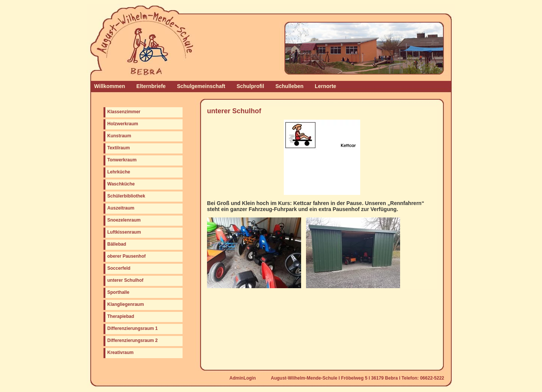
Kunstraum (119, 136)
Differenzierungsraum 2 (132, 340)
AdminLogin (243, 378)
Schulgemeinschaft (201, 86)
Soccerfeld (119, 268)
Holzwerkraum (123, 124)
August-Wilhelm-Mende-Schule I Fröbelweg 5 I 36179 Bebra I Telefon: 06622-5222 (358, 378)
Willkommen (110, 86)
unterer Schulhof (125, 280)
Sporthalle (118, 292)
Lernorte (325, 86)
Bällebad (117, 244)
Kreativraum (120, 352)
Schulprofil (250, 86)
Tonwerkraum (122, 160)
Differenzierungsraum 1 (132, 328)
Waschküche (121, 184)
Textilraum (119, 148)
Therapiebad (121, 316)
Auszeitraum (121, 208)
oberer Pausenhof (126, 256)
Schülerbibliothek (126, 196)
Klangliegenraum (126, 304)
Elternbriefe (151, 86)
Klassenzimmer (124, 112)
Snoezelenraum (124, 220)
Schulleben (290, 86)
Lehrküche (119, 172)
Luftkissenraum (124, 232)
